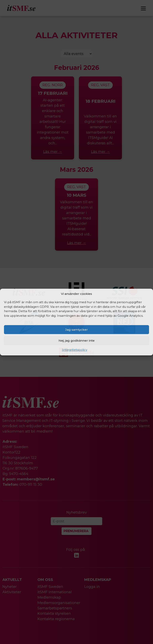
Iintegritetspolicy (75, 350)
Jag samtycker (76, 330)
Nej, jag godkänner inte (77, 341)
